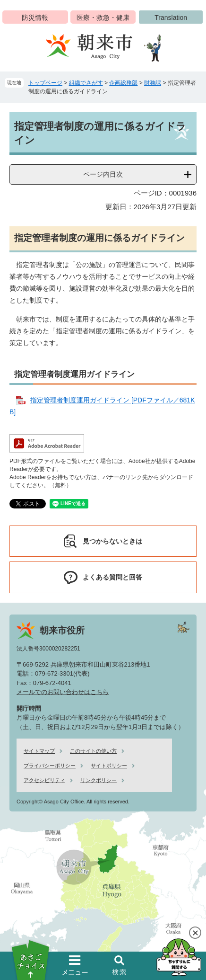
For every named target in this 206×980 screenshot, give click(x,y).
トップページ (45, 83)
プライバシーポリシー (50, 766)
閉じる (195, 933)
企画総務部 (123, 83)
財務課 (153, 83)
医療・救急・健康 (103, 18)
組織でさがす (86, 83)
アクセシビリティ (44, 780)
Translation (171, 18)
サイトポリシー (109, 766)
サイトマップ (39, 751)
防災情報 (35, 18)
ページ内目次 (103, 174)
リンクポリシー (99, 780)
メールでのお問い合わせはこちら (63, 692)
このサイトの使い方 (93, 751)
